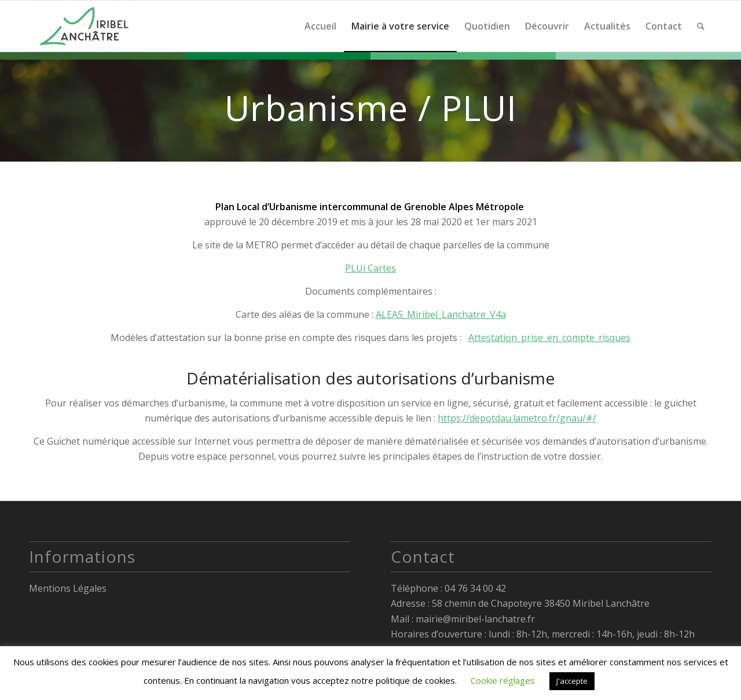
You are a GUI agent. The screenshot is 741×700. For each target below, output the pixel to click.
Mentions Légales (68, 588)
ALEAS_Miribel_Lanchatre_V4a (441, 314)
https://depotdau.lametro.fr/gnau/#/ (517, 418)
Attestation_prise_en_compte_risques (549, 338)
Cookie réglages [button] (503, 680)
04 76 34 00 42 (475, 588)
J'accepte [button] (572, 681)
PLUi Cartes (370, 268)
